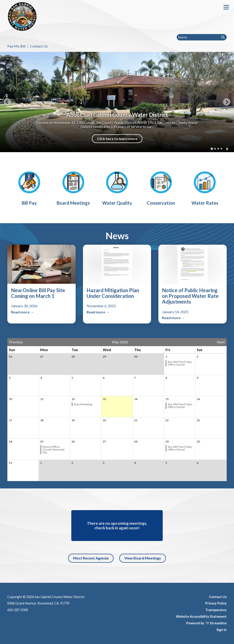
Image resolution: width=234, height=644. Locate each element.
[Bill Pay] (29, 188)
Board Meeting (83, 404)
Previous (16, 342)
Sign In (222, 630)
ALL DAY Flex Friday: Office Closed (180, 363)
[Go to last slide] (7, 102)
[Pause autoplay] (227, 149)
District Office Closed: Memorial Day (53, 449)
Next (221, 342)
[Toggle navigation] (226, 7)
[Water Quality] (117, 188)
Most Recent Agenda (91, 558)
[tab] (212, 149)
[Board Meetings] (73, 188)
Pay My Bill (16, 46)
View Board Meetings (143, 558)
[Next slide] (227, 102)
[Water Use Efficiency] (161, 188)
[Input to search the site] (202, 37)
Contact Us (39, 46)
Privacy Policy (216, 603)
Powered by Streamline (206, 623)
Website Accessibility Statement (201, 616)
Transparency (216, 610)
